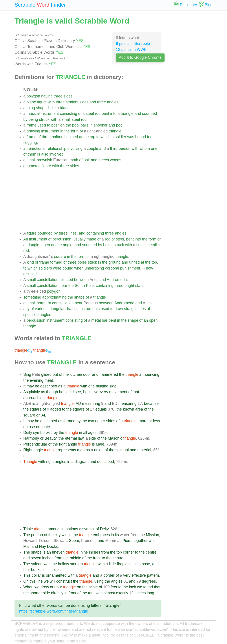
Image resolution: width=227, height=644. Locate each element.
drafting (72, 309)
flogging (30, 143)
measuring (91, 404)
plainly (34, 392)
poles (82, 262)
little (112, 564)
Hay (42, 547)
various (41, 309)
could (69, 392)
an (26, 149)
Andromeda (117, 280)
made (92, 239)
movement (118, 392)
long (150, 593)
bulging (102, 386)
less (157, 421)
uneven (58, 552)
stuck (92, 262)
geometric (32, 166)
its (117, 535)
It (24, 386)
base (146, 564)
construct (64, 581)
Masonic (115, 438)
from (105, 552)
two (91, 421)
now (150, 268)
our (59, 587)
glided (46, 374)
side (113, 386)
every (103, 392)
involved (56, 154)
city (58, 535)
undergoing (94, 268)
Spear (74, 541)
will (52, 581)
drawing (33, 131)
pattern (153, 575)
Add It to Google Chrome (140, 57)
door (87, 374)
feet (114, 587)
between (81, 280)
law (81, 438)
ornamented (56, 575)
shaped (42, 108)
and (93, 102)
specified (31, 315)
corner (128, 552)
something (32, 297)
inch (132, 587)
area (139, 409)
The (27, 535)
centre (151, 552)
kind (30, 262)
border (109, 575)
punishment (130, 268)
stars (139, 286)
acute (45, 427)
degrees (149, 581)
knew (93, 392)
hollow (64, 564)
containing (95, 233)
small (66, 119)
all (85, 433)
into (113, 114)
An (26, 239)
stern (74, 564)
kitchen (76, 374)
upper (100, 421)
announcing (149, 374)
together (141, 541)
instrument (50, 114)
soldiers (45, 268)
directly (57, 593)
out (55, 374)
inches (94, 552)
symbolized (43, 433)
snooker (101, 125)
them (32, 154)
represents (67, 450)
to (49, 125)
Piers (127, 541)
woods (116, 160)
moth (74, 160)
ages (92, 433)
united (134, 262)
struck (44, 119)
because (151, 404)
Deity (28, 433)
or (150, 421)
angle (68, 245)
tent (91, 593)
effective (139, 575)
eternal (71, 438)
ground (114, 262)
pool (76, 125)
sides (68, 96)
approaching (34, 398)
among (54, 529)
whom (145, 149)
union (99, 450)
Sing (27, 374)
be (37, 386)
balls (84, 125)
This (27, 575)
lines (73, 233)
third (114, 149)
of (80, 114)
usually (80, 239)
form (75, 131)
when (79, 268)
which (105, 137)
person (124, 149)
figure (42, 102)
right (63, 444)
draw (119, 309)
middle (75, 558)
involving (75, 149)
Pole (90, 286)
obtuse (29, 427)
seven (36, 558)
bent (105, 114)
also (45, 154)
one (154, 149)
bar (105, 320)
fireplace (124, 564)
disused (30, 274)
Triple (28, 529)
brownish (44, 160)
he (61, 392)
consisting (68, 114)
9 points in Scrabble (133, 44)
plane (31, 102)
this (32, 581)
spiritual (122, 450)
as (60, 386)
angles (113, 102)
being (33, 119)
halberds (59, 137)
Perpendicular (35, 444)
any (26, 309)
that (136, 392)
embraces (101, 535)
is (39, 154)
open (46, 245)
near (63, 286)
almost (109, 593)
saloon (37, 564)
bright (129, 286)
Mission (153, 535)
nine (84, 552)
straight (72, 102)
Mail (27, 547)
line (40, 581)
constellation (48, 280)
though (52, 392)
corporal (112, 268)
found (148, 587)
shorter (36, 593)
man (81, 450)
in (91, 125)
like (53, 108)
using (99, 581)
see (78, 392)
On (26, 581)
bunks (36, 570)
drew (45, 587)
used (42, 125)
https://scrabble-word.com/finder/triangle (54, 611)
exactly (122, 593)
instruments (90, 309)
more (143, 421)
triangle (66, 108)
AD (78, 404)
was (131, 137)
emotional (37, 149)
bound (141, 137)
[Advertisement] (92, 200)
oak (87, 160)
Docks (52, 547)
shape (79, 297)
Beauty (50, 438)
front (97, 558)
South (80, 286)
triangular (56, 309)
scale (93, 587)
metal (96, 320)
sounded (150, 114)
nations (72, 529)
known (129, 409)
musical (33, 114)
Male (100, 444)
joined (73, 137)
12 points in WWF (131, 50)
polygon (33, 96)
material (144, 450)
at (81, 137)
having (47, 96)
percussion (62, 239)
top (92, 137)
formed (56, 262)
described (49, 386)
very (127, 575)
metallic (153, 245)
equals (101, 409)
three (58, 96)
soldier (121, 137)
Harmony (31, 438)
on (38, 415)
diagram (82, 462)
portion (37, 535)
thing (31, 108)
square (60, 257)
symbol (88, 529)
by (25, 119)
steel (90, 114)
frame (32, 125)
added (56, 409)
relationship (57, 149)
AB (44, 415)
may (30, 386)
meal (49, 380)
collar (36, 575)
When (28, 587)
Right (28, 450)
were (57, 268)
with (51, 102)
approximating (54, 297)
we (46, 581)
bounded (45, 233)
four (27, 570)
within (67, 535)
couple (93, 149)
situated (66, 280)
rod (98, 114)
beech (104, 160)
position (58, 125)
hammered (109, 374)
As (26, 392)
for (149, 137)
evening (37, 380)
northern (44, 303)
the (68, 125)
